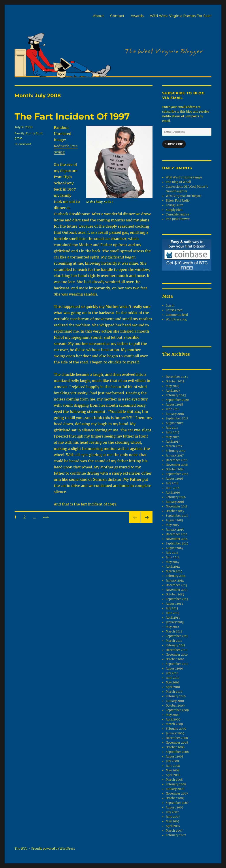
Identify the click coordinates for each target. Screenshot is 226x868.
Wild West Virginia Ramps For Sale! (181, 16)
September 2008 (177, 752)
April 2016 (173, 493)
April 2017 (173, 442)
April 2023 (173, 391)
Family (20, 133)
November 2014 (177, 539)
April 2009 (173, 719)
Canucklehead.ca (177, 214)
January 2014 (175, 581)
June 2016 (173, 488)
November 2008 (177, 743)
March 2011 (174, 641)
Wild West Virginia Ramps (184, 177)
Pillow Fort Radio (178, 201)
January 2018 (175, 414)
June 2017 (173, 432)
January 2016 (175, 502)
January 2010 (175, 701)
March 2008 (174, 780)
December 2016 (177, 460)
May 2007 (173, 821)
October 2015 (175, 511)
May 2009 (173, 715)
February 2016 (176, 497)
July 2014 (172, 553)
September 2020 (177, 400)
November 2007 (177, 794)
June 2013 (172, 613)
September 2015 (177, 516)
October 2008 (175, 747)
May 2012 (172, 627)
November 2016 (177, 465)
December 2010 (177, 650)
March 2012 (174, 631)
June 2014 (173, 557)
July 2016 (172, 483)
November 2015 (177, 506)
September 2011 (177, 636)
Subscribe (174, 144)
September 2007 (177, 803)
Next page (147, 523)
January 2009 (175, 733)
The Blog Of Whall (178, 182)
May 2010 (172, 682)
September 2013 (177, 599)
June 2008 (173, 766)
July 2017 (172, 428)
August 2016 (174, 479)
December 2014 (177, 534)
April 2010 (173, 687)
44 (47, 517)
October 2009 (175, 706)
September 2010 (177, 664)
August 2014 (174, 548)
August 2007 (175, 807)
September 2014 (177, 543)
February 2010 (176, 696)
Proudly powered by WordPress (53, 849)
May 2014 (172, 562)
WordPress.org (176, 319)
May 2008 (173, 770)
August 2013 (174, 604)
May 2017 (172, 437)
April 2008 (173, 775)
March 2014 (174, 571)
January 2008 (175, 789)
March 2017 (174, 446)
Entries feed (174, 310)
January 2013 (175, 622)
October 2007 (175, 798)
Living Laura (174, 205)
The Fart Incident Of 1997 (72, 116)
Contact (117, 16)
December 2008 (177, 738)
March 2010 (174, 692)
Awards (137, 16)
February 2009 (176, 729)
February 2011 (175, 645)
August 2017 (174, 423)
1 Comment (23, 144)
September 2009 (177, 710)
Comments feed (177, 315)
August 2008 (175, 757)
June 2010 (173, 678)
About (98, 16)
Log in (170, 306)
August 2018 (174, 405)
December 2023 (177, 377)
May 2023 (172, 386)
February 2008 (176, 784)
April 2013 (173, 618)
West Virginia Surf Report (184, 196)
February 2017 (176, 451)
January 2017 (175, 456)
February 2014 (176, 576)
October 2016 (175, 469)
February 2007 (176, 835)
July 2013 (172, 608)
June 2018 (173, 409)
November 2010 (177, 655)
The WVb (21, 849)
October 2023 (175, 381)
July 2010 (172, 673)
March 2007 (174, 831)
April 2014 (173, 567)
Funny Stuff (34, 133)
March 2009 (174, 724)
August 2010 (174, 669)
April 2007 (173, 826)
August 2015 (174, 520)
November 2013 (177, 590)
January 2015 (175, 530)
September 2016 (177, 474)
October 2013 (175, 594)
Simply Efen (174, 210)
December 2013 (176, 585)
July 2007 (172, 812)
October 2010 (175, 659)
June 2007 (173, 817)
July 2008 (172, 761)
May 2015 (172, 525)
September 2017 (177, 418)
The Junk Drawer (178, 219)
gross (18, 138)
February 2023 (176, 395)
